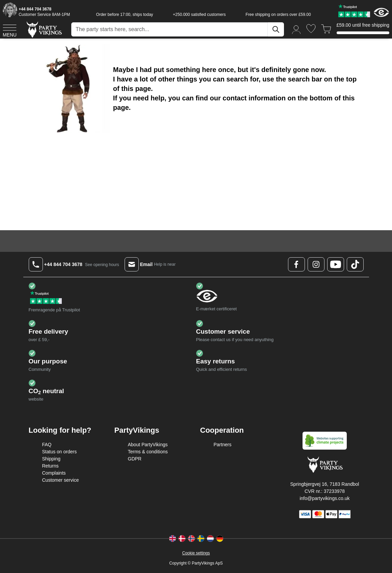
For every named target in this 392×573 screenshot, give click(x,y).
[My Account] (296, 29)
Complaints (54, 473)
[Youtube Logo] (336, 264)
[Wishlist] (311, 29)
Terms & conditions (148, 452)
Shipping (51, 459)
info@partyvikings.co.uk (324, 498)
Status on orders (60, 452)
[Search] (276, 29)
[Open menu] (10, 30)
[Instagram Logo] (316, 264)
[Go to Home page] (44, 29)
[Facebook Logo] (296, 264)
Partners (223, 445)
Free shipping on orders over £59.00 (278, 15)
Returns (50, 466)
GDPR (135, 459)
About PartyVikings (148, 445)
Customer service (61, 480)
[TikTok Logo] (355, 264)
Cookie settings (196, 553)
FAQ (47, 445)
